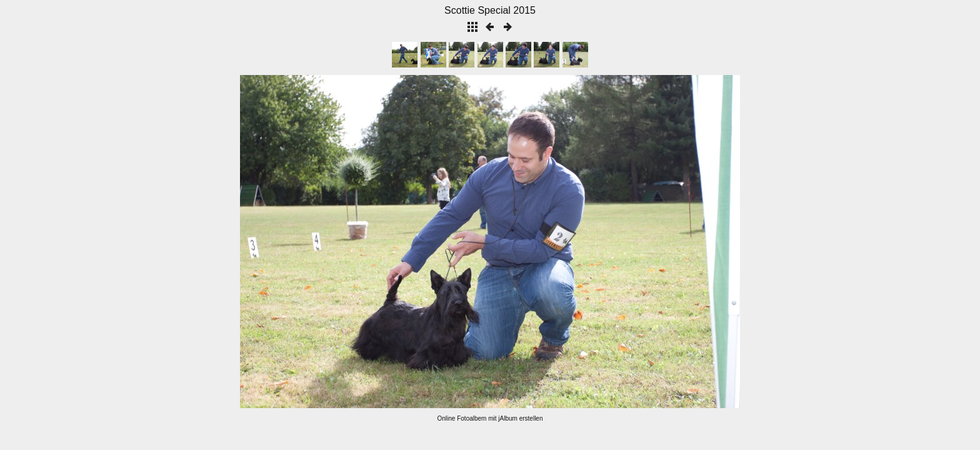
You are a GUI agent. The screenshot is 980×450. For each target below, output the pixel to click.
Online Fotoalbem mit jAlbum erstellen (490, 418)
